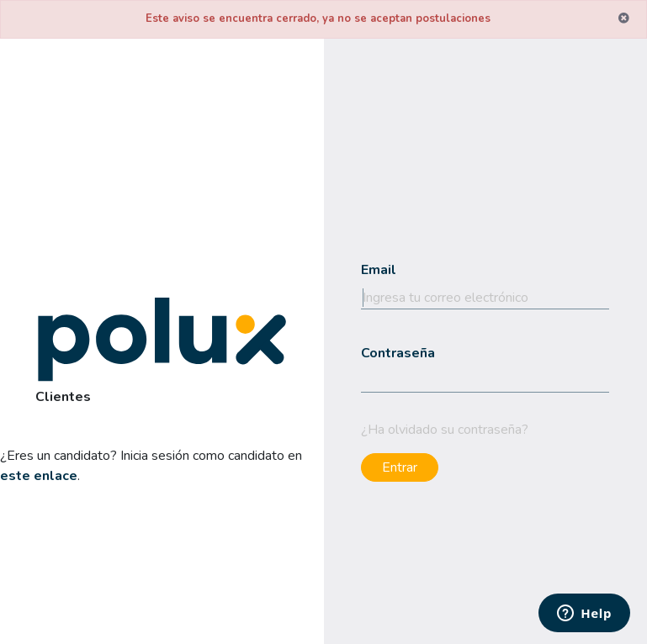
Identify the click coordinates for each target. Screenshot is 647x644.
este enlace (39, 476)
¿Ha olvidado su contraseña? (445, 430)
